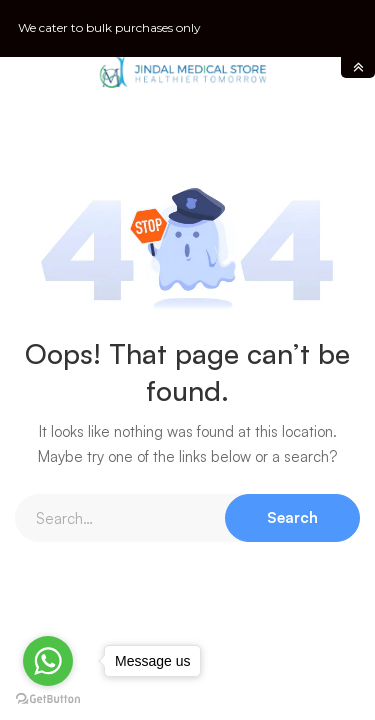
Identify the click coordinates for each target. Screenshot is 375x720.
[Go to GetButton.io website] (48, 699)
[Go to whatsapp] (48, 661)
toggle (358, 67)
